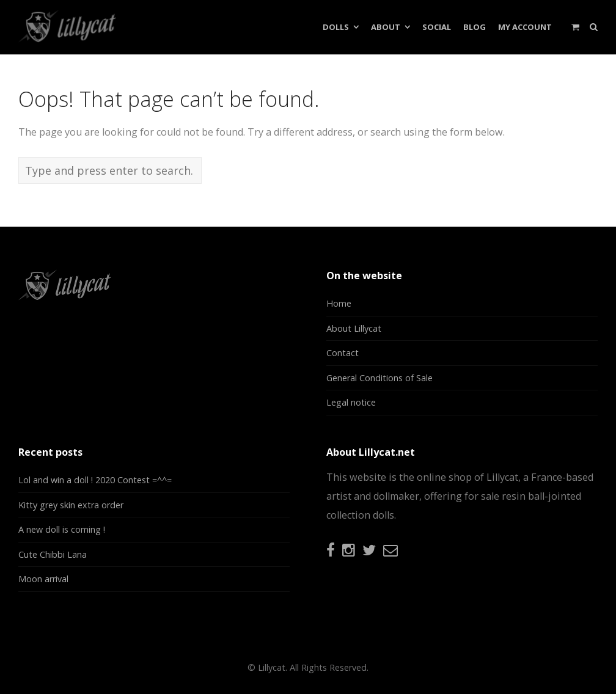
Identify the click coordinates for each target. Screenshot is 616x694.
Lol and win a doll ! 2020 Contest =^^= (95, 480)
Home (339, 303)
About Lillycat (354, 328)
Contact (343, 353)
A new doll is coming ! (62, 529)
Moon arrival (43, 579)
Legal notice (351, 402)
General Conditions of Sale (380, 378)
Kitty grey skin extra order (71, 505)
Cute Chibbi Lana (53, 554)
